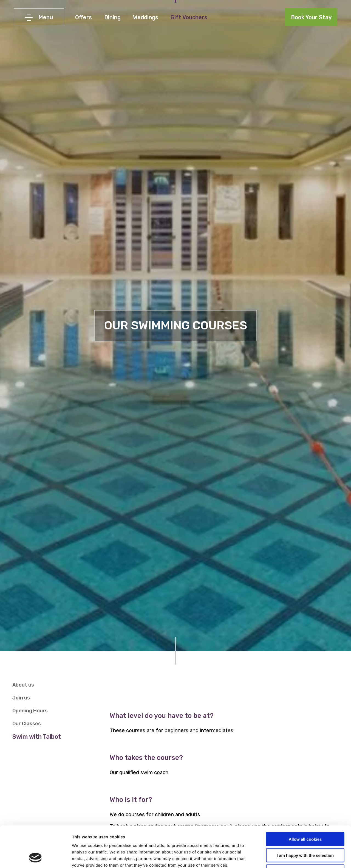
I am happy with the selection (305, 817)
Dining (112, 17)
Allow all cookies (305, 801)
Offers (83, 17)
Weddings (146, 17)
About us (23, 685)
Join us (21, 698)
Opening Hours (30, 711)
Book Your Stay (311, 17)
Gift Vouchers (189, 17)
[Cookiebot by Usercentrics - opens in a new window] (36, 857)
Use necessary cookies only (305, 833)
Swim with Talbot (37, 737)
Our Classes (27, 724)
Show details (288, 857)
